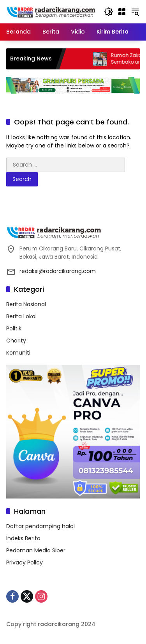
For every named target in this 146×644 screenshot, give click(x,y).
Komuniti (18, 353)
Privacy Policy (25, 562)
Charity (16, 341)
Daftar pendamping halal (40, 526)
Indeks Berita (23, 538)
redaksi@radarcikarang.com (58, 271)
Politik (14, 328)
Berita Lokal (21, 316)
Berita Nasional (26, 304)
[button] (109, 12)
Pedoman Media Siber (36, 550)
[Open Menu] (122, 12)
